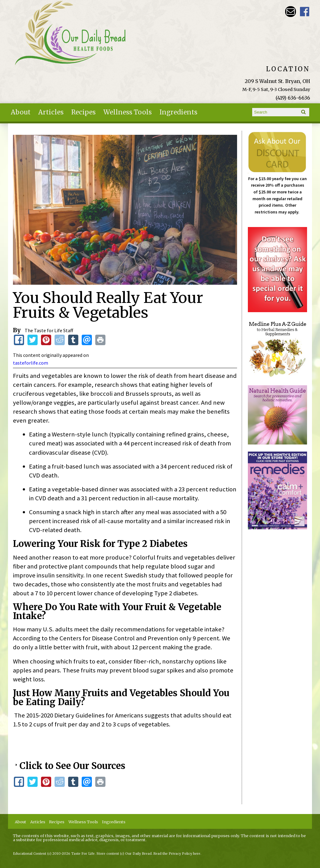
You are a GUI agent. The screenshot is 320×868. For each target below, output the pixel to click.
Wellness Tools (127, 112)
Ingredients (178, 112)
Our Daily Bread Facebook (305, 12)
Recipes (83, 112)
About (21, 112)
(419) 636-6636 (293, 98)
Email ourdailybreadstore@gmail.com (291, 12)
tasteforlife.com (31, 363)
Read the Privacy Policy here (177, 854)
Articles (51, 112)
